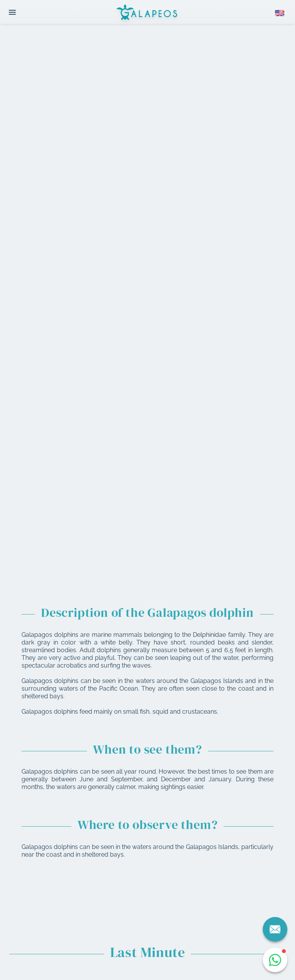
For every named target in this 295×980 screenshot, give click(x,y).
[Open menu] (12, 12)
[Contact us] (275, 929)
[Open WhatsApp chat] (275, 960)
